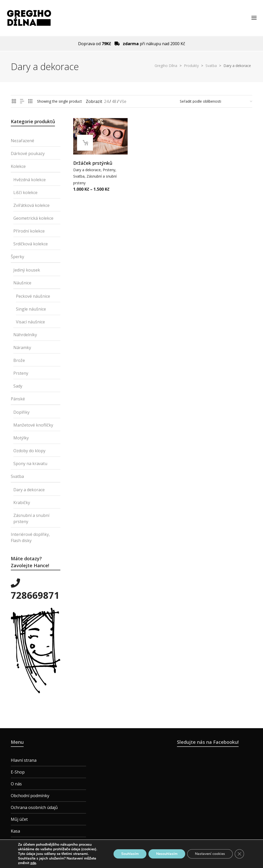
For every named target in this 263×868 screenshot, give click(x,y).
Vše (123, 101)
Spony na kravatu (30, 464)
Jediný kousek (27, 270)
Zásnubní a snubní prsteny (31, 518)
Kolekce (18, 166)
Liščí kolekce (25, 192)
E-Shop (18, 772)
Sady (18, 386)
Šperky (17, 257)
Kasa (15, 831)
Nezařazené (22, 141)
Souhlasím (130, 854)
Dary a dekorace (87, 170)
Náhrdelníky (25, 335)
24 (106, 101)
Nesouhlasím (167, 854)
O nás (16, 784)
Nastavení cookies (210, 854)
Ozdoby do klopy (29, 451)
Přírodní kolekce (29, 231)
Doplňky (21, 412)
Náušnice (22, 283)
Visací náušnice (30, 322)
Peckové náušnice (33, 296)
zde (33, 863)
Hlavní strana (24, 760)
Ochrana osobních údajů (34, 807)
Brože (19, 360)
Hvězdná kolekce (30, 180)
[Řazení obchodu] (216, 101)
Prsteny (109, 170)
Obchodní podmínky (30, 796)
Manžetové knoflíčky (33, 425)
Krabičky (22, 503)
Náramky (22, 348)
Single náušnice (31, 309)
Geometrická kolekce (33, 218)
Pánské (18, 399)
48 (114, 101)
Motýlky (21, 438)
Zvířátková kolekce (31, 205)
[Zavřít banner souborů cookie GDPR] (239, 854)
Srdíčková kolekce (31, 244)
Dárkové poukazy (28, 153)
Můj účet (19, 819)
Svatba (79, 176)
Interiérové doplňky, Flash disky (30, 537)
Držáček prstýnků (93, 163)
